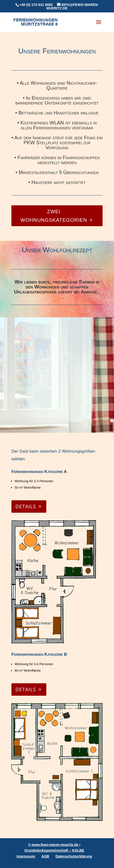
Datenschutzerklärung (74, 856)
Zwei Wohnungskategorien (54, 216)
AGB (45, 856)
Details (26, 506)
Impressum (26, 856)
